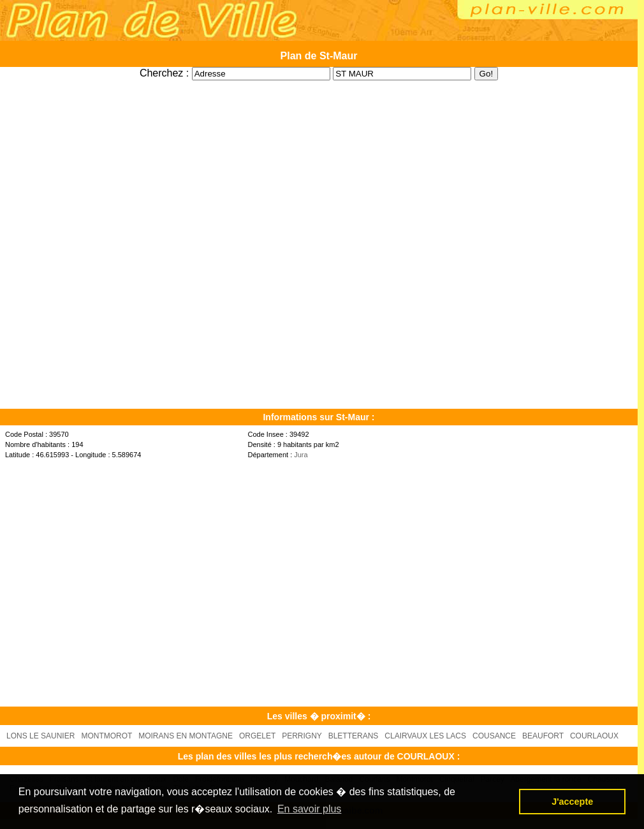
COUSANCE (494, 736)
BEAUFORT (543, 736)
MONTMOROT (106, 736)
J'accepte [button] (572, 802)
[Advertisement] (120, 582)
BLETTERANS (354, 736)
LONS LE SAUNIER (40, 736)
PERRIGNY (302, 736)
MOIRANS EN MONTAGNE (186, 736)
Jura (301, 455)
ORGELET (257, 736)
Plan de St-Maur (319, 56)
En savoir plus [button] (310, 809)
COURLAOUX (594, 736)
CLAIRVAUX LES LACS (425, 736)
